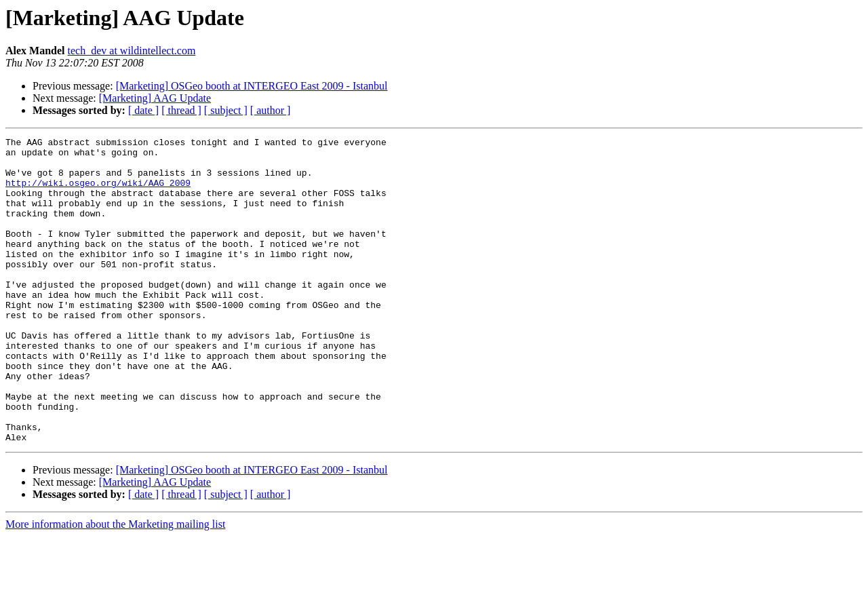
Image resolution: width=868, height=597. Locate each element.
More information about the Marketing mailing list (115, 585)
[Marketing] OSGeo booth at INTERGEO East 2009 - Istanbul (252, 86)
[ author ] (271, 110)
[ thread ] (181, 110)
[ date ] (143, 110)
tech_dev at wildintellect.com (132, 51)
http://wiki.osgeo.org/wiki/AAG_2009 (98, 193)
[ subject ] (226, 110)
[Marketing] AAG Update (155, 98)
